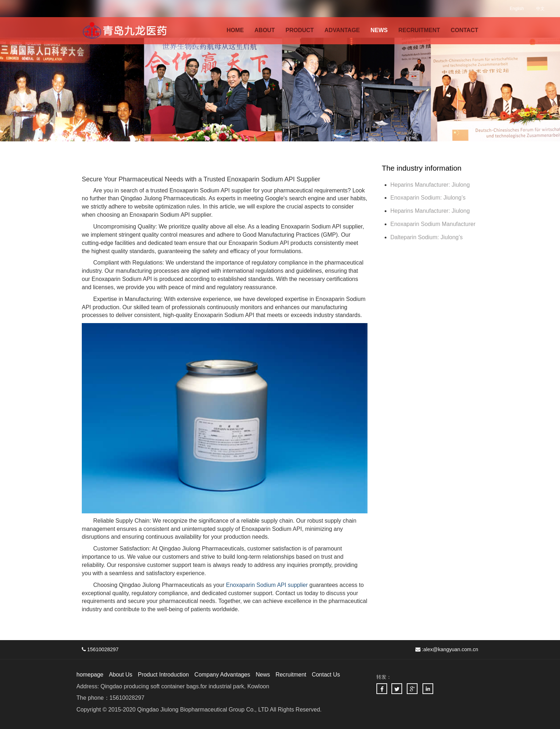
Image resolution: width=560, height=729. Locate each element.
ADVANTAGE (342, 30)
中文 (540, 9)
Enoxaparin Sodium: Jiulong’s (429, 198)
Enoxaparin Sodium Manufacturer (433, 224)
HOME (235, 30)
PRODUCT (299, 30)
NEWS (379, 30)
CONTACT (464, 30)
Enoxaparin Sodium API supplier (267, 585)
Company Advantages (223, 675)
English (517, 9)
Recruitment (291, 675)
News (263, 675)
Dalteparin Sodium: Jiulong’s (427, 237)
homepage (90, 675)
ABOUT (265, 30)
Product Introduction (163, 675)
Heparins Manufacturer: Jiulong (430, 185)
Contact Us (326, 675)
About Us (121, 675)
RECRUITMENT (419, 30)
